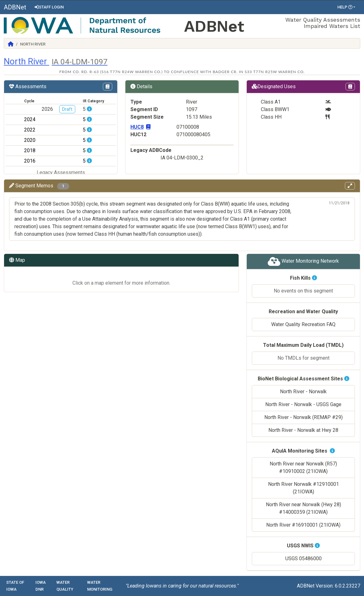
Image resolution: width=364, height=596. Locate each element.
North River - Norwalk (303, 392)
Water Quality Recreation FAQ (303, 324)
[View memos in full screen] (350, 186)
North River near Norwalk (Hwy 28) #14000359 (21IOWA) (303, 508)
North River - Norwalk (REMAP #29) (303, 417)
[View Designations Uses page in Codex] (350, 87)
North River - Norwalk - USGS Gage (303, 404)
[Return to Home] (11, 44)
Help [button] (345, 7)
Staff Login (49, 7)
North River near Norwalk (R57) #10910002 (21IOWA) (303, 467)
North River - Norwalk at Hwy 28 (303, 430)
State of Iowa (15, 586)
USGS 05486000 (303, 558)
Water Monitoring (100, 586)
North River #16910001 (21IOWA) (303, 525)
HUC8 (140, 127)
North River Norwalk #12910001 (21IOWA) (303, 488)
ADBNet (15, 7)
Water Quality (65, 586)
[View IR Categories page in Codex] (108, 87)
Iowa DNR (41, 586)
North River (56, 61)
